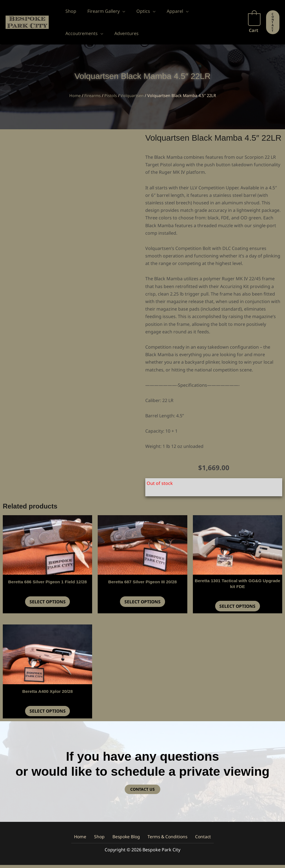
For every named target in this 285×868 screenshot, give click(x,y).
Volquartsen (132, 95)
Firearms (93, 95)
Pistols (111, 95)
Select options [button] (48, 602)
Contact (198, 840)
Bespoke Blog (125, 840)
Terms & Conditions (165, 840)
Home (75, 95)
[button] (119, 11)
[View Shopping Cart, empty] (254, 22)
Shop (101, 840)
